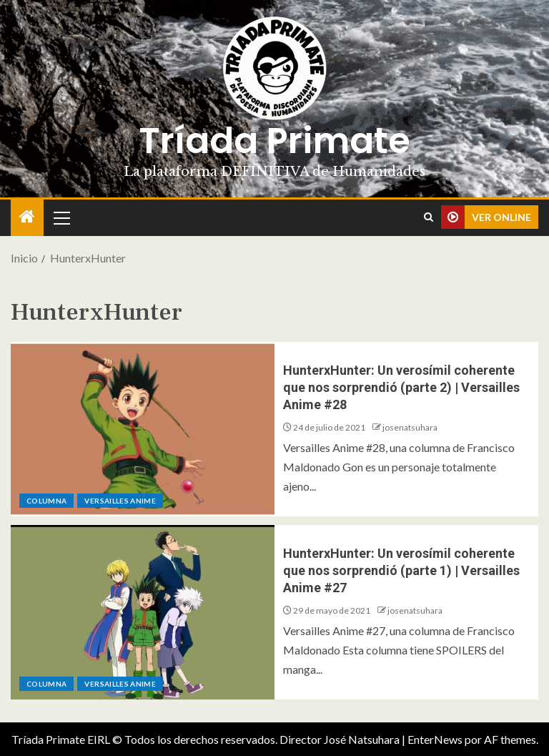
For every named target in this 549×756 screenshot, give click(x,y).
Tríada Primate (274, 141)
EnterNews (435, 739)
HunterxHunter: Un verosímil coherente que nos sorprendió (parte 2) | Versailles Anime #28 (401, 387)
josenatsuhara (410, 427)
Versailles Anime (120, 501)
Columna (46, 501)
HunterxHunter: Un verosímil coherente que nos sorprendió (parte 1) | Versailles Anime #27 (401, 570)
